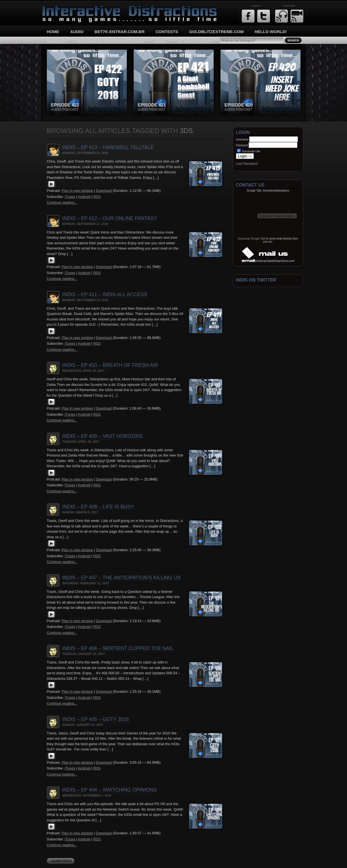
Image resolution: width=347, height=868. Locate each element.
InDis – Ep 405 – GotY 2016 (96, 719)
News (161, 42)
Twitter (264, 16)
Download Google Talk (252, 239)
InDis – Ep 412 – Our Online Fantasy (110, 218)
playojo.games (196, 42)
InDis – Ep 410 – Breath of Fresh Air (110, 365)
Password (242, 145)
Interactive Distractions (62, 7)
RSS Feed (282, 16)
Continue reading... (62, 202)
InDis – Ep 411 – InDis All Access (105, 294)
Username (242, 140)
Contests (167, 32)
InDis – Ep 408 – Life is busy (98, 507)
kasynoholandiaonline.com (110, 42)
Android (84, 197)
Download (104, 191)
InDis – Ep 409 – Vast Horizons (103, 436)
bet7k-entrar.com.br (120, 32)
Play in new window (77, 191)
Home (53, 32)
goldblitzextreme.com (216, 32)
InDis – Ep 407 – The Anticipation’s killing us (122, 578)
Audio (77, 32)
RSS (97, 197)
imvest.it (57, 42)
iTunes (70, 197)
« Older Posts (61, 861)
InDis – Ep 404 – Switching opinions (110, 790)
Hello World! (271, 32)
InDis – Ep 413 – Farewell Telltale (108, 147)
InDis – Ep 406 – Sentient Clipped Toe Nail (118, 648)
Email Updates (297, 16)
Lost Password (247, 164)
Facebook (248, 16)
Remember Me (249, 151)
